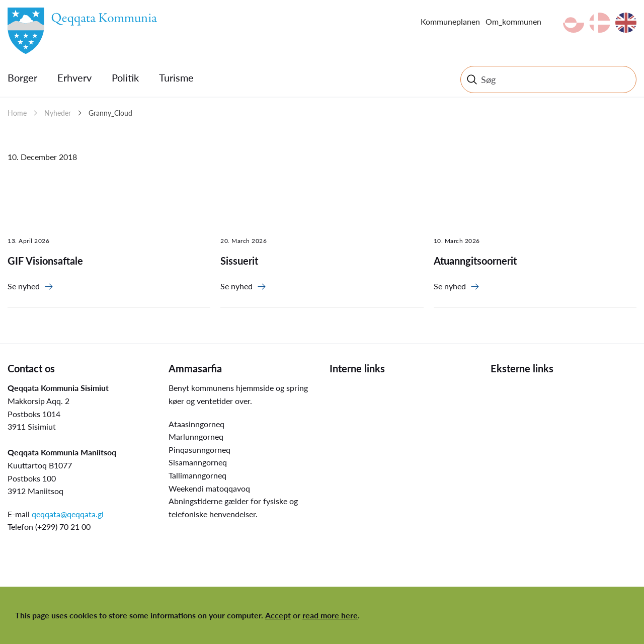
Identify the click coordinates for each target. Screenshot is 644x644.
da (600, 23)
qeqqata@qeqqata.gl (68, 514)
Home (17, 113)
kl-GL (574, 23)
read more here (330, 615)
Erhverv (74, 77)
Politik (125, 77)
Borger (22, 77)
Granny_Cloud (110, 113)
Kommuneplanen (450, 21)
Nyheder (58, 113)
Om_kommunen (513, 21)
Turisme (176, 77)
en (626, 23)
